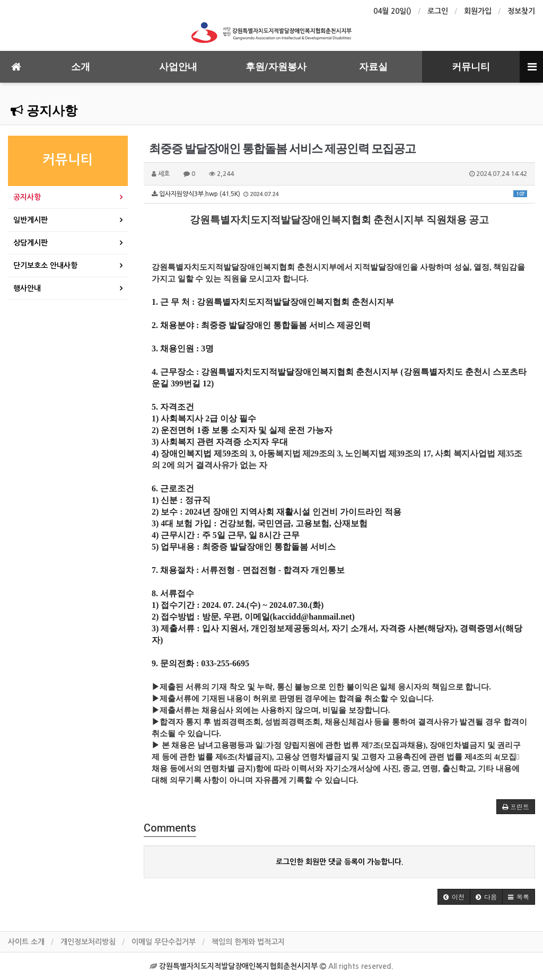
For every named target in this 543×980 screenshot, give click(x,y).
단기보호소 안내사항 (45, 266)
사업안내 (178, 67)
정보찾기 (521, 11)
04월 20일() (392, 11)
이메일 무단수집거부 (164, 942)
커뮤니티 (471, 67)
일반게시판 (30, 220)
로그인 (438, 11)
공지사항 (44, 111)
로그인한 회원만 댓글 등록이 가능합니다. (340, 862)
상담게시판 (30, 243)
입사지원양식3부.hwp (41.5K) (339, 194)
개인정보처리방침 (88, 942)
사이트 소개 (26, 942)
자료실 (373, 67)
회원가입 (478, 11)
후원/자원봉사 (276, 67)
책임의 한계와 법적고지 (248, 942)
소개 (81, 67)
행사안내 (27, 288)
